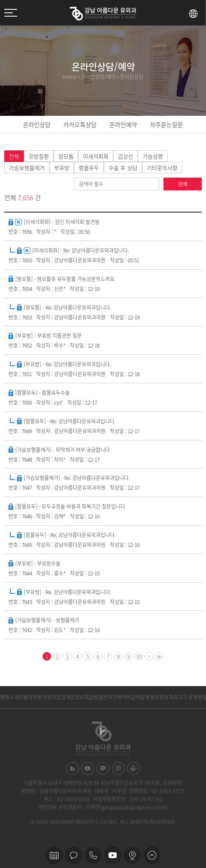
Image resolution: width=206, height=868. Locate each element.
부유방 (62, 168)
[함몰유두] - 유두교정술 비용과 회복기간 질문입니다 (70, 506)
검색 (183, 184)
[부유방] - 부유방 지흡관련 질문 (49, 336)
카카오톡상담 (80, 124)
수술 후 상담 (123, 168)
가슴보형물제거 (27, 168)
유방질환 (39, 156)
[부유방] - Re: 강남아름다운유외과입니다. (67, 364)
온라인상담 (37, 124)
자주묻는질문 (166, 124)
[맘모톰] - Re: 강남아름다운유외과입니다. (67, 308)
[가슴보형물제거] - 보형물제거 (47, 620)
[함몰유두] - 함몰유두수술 (43, 393)
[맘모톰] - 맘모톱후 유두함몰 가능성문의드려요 (65, 279)
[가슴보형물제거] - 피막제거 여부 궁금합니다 (63, 450)
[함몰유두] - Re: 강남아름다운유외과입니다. (70, 421)
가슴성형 (153, 156)
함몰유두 (89, 168)
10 (139, 656)
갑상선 (126, 156)
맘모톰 (66, 156)
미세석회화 (96, 156)
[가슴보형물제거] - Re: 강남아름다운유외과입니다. (77, 478)
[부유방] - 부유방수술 (38, 563)
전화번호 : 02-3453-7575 (157, 791)
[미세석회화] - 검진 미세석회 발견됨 (62, 222)
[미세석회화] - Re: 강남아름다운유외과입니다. (81, 250)
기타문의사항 (162, 168)
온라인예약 (123, 124)
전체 (14, 156)
